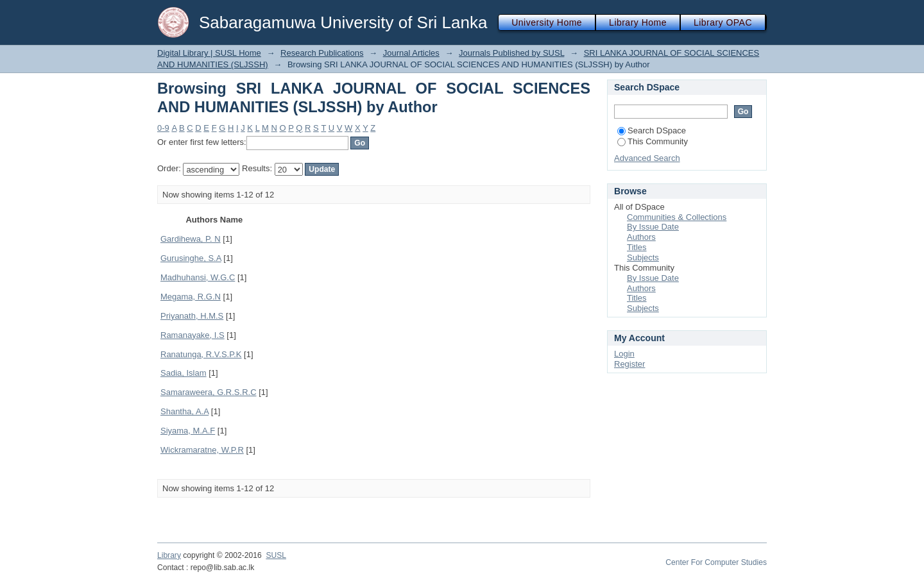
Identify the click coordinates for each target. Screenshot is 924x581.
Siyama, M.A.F (188, 431)
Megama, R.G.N (191, 297)
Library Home (638, 22)
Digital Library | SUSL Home (209, 53)
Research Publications (322, 53)
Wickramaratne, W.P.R (202, 450)
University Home (547, 22)
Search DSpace (652, 131)
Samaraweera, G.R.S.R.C (209, 392)
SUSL (276, 555)
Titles (637, 247)
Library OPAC (723, 22)
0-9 (163, 128)
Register (629, 364)
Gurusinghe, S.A (191, 258)
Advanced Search (647, 158)
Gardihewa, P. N (191, 239)
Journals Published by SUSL (511, 53)
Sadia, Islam (184, 373)
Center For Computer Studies (716, 562)
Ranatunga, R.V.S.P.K (201, 354)
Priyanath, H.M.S (192, 316)
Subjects (643, 257)
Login (624, 354)
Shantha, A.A (184, 411)
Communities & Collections (677, 217)
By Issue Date (653, 227)
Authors (641, 237)
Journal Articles (411, 53)
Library (169, 555)
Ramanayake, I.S (193, 335)
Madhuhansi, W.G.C (198, 277)
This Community (653, 141)
